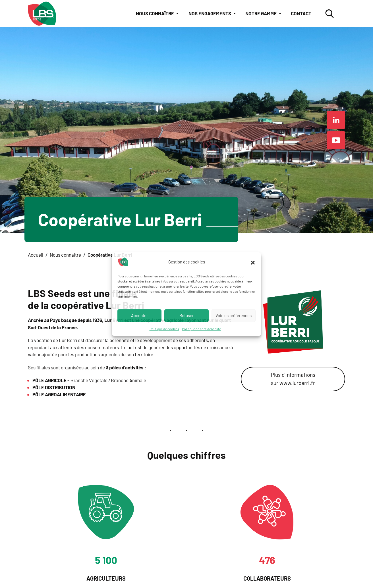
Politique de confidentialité (201, 328)
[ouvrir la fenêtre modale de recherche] (330, 14)
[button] (253, 262)
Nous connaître (155, 13)
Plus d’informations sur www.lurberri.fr (293, 379)
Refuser (186, 315)
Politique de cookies (164, 328)
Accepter (139, 315)
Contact (301, 13)
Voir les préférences (234, 315)
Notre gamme (261, 13)
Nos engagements (210, 13)
